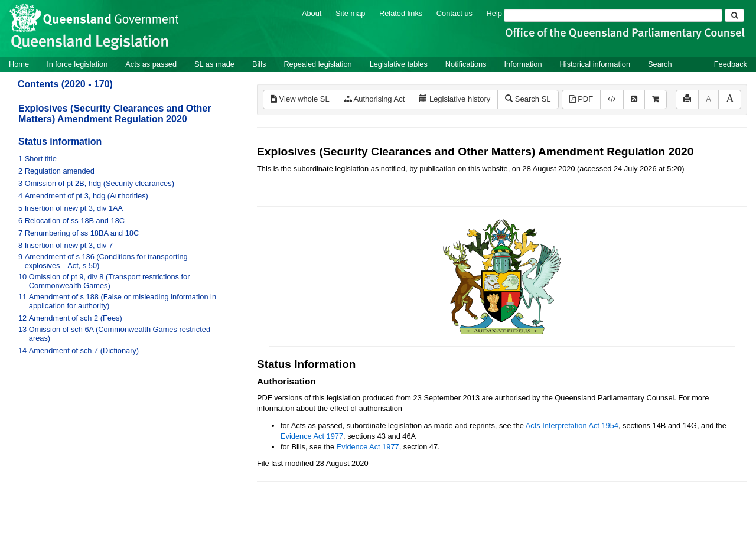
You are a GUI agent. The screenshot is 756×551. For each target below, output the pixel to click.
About (312, 13)
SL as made (214, 64)
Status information (60, 141)
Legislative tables (399, 64)
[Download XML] (612, 100)
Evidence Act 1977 (312, 436)
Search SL (528, 99)
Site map (351, 13)
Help (494, 13)
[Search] (613, 15)
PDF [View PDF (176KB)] (581, 99)
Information (523, 64)
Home (19, 64)
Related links (401, 13)
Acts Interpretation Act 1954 (572, 426)
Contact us (454, 13)
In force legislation (77, 64)
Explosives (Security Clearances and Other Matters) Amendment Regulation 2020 (115, 114)
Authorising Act (375, 99)
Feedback (731, 64)
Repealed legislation (317, 64)
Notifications (466, 64)
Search (660, 64)
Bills (259, 64)
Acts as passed (151, 64)
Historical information (595, 64)
